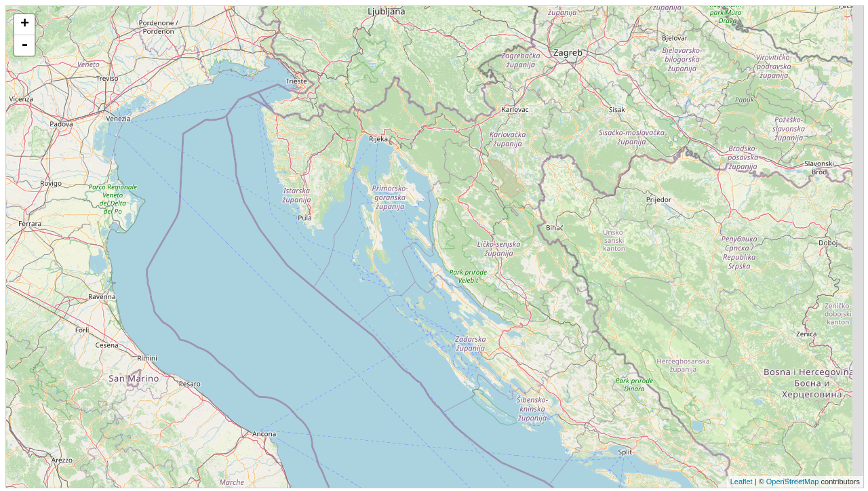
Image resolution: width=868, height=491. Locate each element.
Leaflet (742, 482)
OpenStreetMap (793, 482)
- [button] (24, 45)
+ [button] (25, 24)
